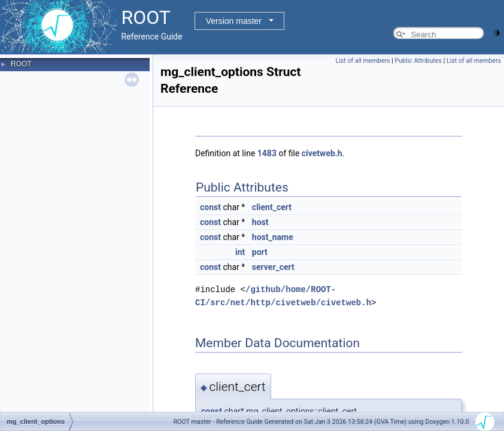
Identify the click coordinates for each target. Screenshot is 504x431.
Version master (234, 21)
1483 (267, 153)
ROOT (21, 64)
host (260, 222)
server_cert (273, 267)
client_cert (272, 207)
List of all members (363, 61)
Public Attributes (418, 61)
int (240, 252)
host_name (273, 237)
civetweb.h (322, 153)
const (210, 207)
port (260, 252)
